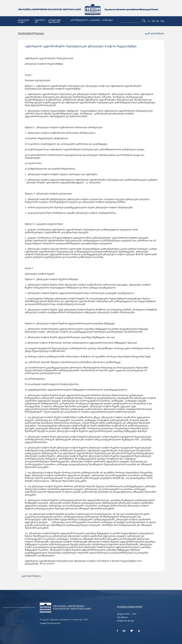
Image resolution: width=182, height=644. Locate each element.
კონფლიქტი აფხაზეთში (55, 21)
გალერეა (95, 20)
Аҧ (162, 21)
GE (149, 21)
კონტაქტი (107, 20)
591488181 (122, 617)
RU (158, 21)
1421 (134, 614)
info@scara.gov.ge (125, 621)
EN (153, 21)
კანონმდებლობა (80, 20)
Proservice (55, 623)
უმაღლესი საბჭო (24, 21)
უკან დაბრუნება (155, 33)
